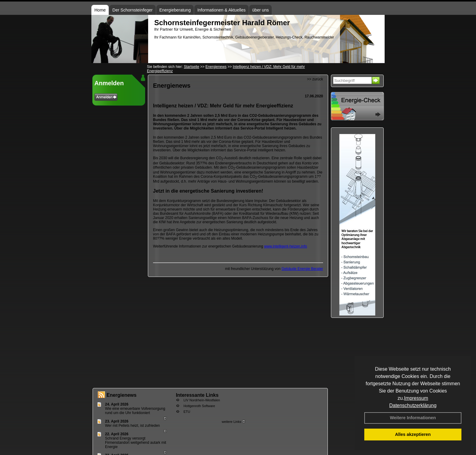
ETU (187, 412)
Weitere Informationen (413, 418)
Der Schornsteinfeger (132, 10)
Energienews (122, 395)
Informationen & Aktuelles (221, 10)
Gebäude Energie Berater (302, 269)
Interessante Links (197, 395)
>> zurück (315, 79)
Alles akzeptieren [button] (413, 434)
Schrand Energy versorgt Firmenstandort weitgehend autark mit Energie (136, 443)
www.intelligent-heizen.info (286, 246)
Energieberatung (175, 10)
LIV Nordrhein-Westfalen (202, 400)
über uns (260, 10)
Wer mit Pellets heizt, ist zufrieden (133, 426)
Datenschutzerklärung (413, 405)
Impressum (416, 398)
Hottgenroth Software (199, 406)
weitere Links (233, 422)
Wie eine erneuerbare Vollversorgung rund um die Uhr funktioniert (135, 411)
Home (100, 10)
